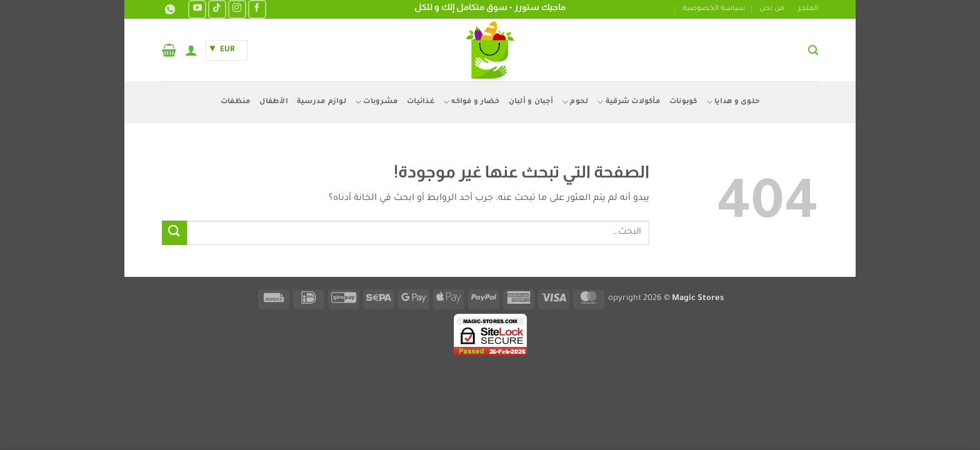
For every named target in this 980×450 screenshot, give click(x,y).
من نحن (772, 9)
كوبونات (683, 102)
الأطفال (274, 102)
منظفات (236, 102)
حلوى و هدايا (733, 102)
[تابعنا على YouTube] (197, 9)
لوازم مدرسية (322, 102)
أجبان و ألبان (531, 102)
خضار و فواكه (472, 102)
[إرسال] (174, 233)
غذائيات (421, 102)
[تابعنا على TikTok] (217, 9)
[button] (813, 50)
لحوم (575, 102)
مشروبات (377, 102)
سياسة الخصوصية (714, 9)
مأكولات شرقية (629, 102)
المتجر (808, 9)
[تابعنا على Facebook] (257, 9)
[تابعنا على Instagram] (237, 9)
